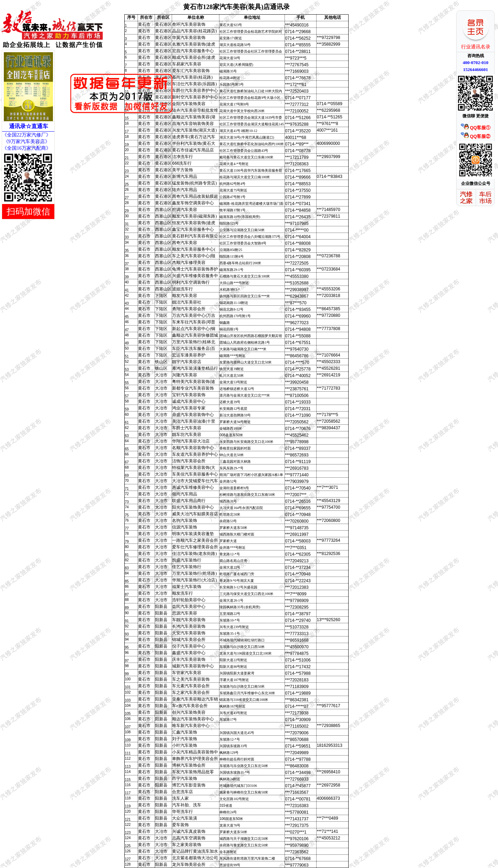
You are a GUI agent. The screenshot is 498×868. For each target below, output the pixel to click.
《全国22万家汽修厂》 (26, 135)
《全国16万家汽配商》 (26, 148)
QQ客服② (476, 136)
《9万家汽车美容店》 (26, 142)
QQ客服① (476, 128)
